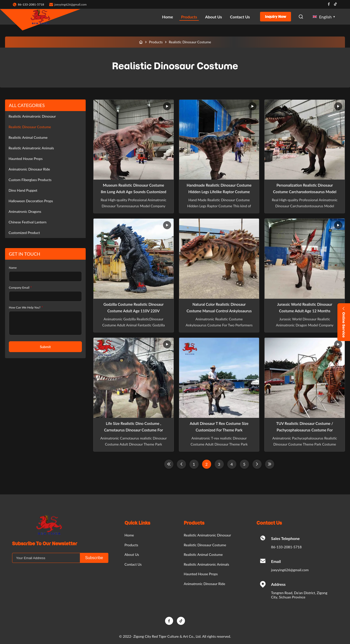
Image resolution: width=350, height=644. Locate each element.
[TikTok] (181, 621)
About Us (214, 17)
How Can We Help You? (26, 307)
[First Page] (169, 464)
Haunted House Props (26, 159)
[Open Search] (301, 17)
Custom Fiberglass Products (30, 180)
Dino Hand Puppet (23, 190)
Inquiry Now (276, 17)
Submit (45, 347)
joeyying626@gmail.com (71, 4)
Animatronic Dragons (25, 211)
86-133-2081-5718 (286, 547)
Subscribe (94, 558)
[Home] (141, 42)
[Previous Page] (181, 464)
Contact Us (240, 17)
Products (189, 17)
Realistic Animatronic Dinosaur (32, 116)
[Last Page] (270, 464)
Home (167, 17)
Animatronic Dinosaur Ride (29, 169)
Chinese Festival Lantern (27, 222)
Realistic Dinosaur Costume (30, 127)
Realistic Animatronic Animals (31, 148)
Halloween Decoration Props (31, 201)
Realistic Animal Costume (28, 137)
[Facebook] (169, 621)
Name (13, 268)
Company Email (20, 287)
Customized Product (24, 233)
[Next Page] (257, 464)
